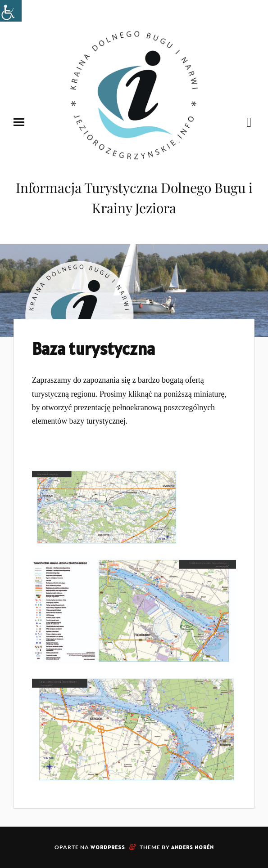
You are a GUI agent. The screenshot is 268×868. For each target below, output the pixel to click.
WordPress (108, 847)
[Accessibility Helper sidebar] (11, 11)
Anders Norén (193, 847)
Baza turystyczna (93, 349)
